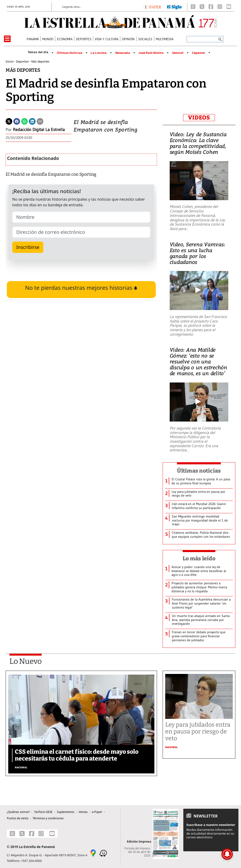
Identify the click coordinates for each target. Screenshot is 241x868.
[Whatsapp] (24, 121)
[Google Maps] (93, 853)
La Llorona (99, 53)
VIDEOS (199, 118)
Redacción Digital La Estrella (39, 130)
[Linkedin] (32, 121)
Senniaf (178, 53)
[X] (202, 7)
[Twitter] (9, 121)
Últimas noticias (199, 471)
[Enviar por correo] (40, 121)
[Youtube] (229, 7)
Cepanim (198, 53)
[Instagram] (220, 7)
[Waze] (103, 853)
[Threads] (193, 7)
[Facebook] (211, 7)
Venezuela (123, 53)
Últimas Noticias (70, 53)
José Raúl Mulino (151, 53)
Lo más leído (199, 558)
